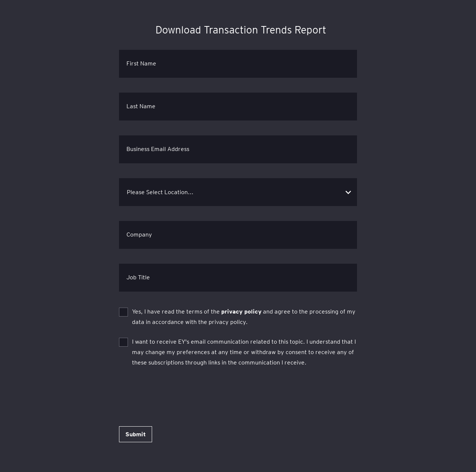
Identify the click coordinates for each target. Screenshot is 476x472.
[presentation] (176, 391)
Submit (136, 434)
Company (139, 235)
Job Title (138, 277)
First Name (141, 63)
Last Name (141, 106)
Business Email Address (158, 149)
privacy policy (241, 312)
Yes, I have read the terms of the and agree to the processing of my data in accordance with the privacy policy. (244, 317)
